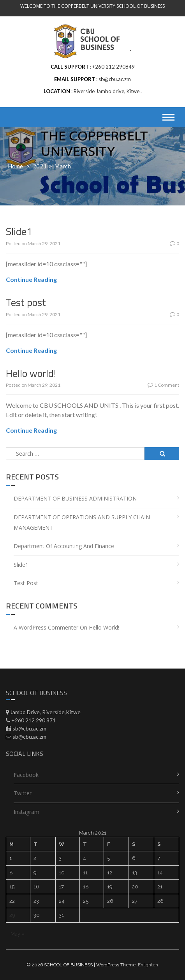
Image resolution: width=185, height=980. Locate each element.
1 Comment (163, 385)
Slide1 (19, 231)
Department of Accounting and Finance (64, 546)
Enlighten (148, 965)
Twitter (23, 793)
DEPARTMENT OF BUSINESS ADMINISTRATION (75, 498)
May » (18, 934)
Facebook (26, 775)
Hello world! (31, 373)
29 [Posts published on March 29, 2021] (12, 915)
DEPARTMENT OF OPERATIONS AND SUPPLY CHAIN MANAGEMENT (82, 522)
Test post (26, 302)
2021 (40, 166)
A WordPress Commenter (46, 627)
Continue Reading (31, 279)
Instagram (26, 812)
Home (15, 166)
